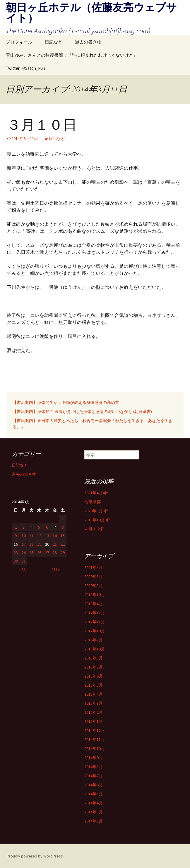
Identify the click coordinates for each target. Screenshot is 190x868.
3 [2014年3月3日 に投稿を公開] (24, 527)
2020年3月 (94, 586)
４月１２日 (95, 529)
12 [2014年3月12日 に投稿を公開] (39, 536)
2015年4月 (94, 694)
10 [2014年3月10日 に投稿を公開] (24, 536)
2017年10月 (95, 631)
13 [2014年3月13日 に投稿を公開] (47, 536)
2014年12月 (95, 730)
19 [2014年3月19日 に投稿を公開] (39, 544)
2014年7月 (94, 776)
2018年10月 (95, 595)
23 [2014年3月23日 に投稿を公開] (16, 553)
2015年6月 (94, 676)
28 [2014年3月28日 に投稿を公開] (55, 553)
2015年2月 (94, 712)
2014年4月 (94, 803)
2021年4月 (94, 567)
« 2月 (23, 570)
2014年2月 (94, 821)
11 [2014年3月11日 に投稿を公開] (31, 536)
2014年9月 (94, 758)
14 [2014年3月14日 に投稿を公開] (55, 536)
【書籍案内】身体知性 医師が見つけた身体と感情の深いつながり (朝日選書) (82, 412)
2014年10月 (95, 749)
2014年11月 (95, 739)
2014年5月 (94, 794)
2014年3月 (94, 812)
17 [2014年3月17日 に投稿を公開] (24, 544)
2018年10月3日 (98, 520)
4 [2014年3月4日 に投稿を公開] (31, 527)
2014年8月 (94, 767)
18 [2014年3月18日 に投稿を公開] (31, 544)
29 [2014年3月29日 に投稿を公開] (63, 553)
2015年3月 (94, 703)
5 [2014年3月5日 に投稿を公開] (39, 527)
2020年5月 (94, 577)
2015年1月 (94, 721)
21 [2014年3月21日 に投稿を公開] (55, 544)
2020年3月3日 (97, 511)
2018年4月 (94, 604)
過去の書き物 (88, 42)
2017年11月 (95, 622)
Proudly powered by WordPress (35, 856)
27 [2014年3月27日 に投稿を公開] (47, 553)
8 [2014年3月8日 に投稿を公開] (63, 527)
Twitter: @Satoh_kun (25, 68)
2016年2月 (94, 640)
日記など (54, 42)
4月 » (56, 570)
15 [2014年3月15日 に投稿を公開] (63, 536)
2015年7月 (94, 667)
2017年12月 (95, 613)
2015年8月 (94, 658)
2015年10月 (95, 649)
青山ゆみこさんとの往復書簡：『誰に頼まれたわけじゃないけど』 (72, 55)
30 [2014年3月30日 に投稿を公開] (16, 561)
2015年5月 (94, 685)
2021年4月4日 (97, 493)
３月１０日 (42, 125)
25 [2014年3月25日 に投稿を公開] (31, 553)
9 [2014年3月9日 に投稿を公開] (16, 536)
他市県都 (93, 502)
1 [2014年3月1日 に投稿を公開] (63, 519)
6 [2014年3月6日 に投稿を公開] (47, 527)
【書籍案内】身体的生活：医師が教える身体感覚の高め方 (68, 402)
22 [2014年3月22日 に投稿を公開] (63, 544)
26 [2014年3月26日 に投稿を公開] (39, 553)
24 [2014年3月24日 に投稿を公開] (24, 553)
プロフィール (19, 42)
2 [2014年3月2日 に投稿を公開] (16, 527)
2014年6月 (94, 785)
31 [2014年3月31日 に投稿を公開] (24, 561)
